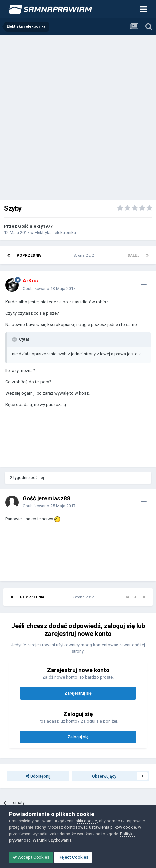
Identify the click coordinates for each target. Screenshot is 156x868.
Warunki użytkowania (52, 840)
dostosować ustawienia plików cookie (100, 827)
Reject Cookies (73, 857)
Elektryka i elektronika (55, 232)
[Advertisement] (78, 116)
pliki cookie (86, 821)
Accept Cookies (31, 857)
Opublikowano (49, 289)
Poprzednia (29, 255)
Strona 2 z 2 (84, 255)
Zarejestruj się (78, 693)
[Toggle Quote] (15, 339)
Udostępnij (38, 776)
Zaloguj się (78, 737)
